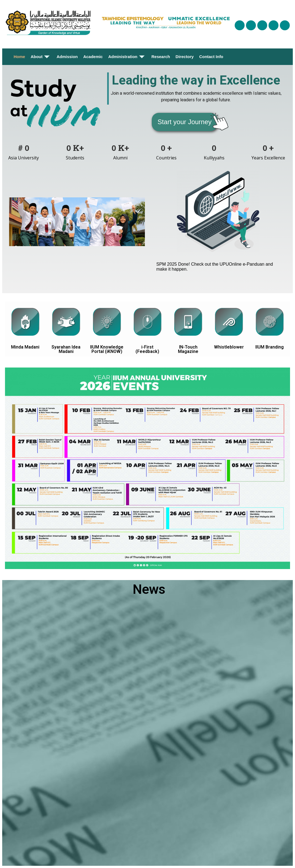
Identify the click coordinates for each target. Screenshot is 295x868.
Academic (93, 57)
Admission (67, 57)
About (41, 57)
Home (19, 57)
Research (161, 57)
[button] (185, 122)
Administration (127, 57)
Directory (185, 57)
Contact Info (211, 57)
